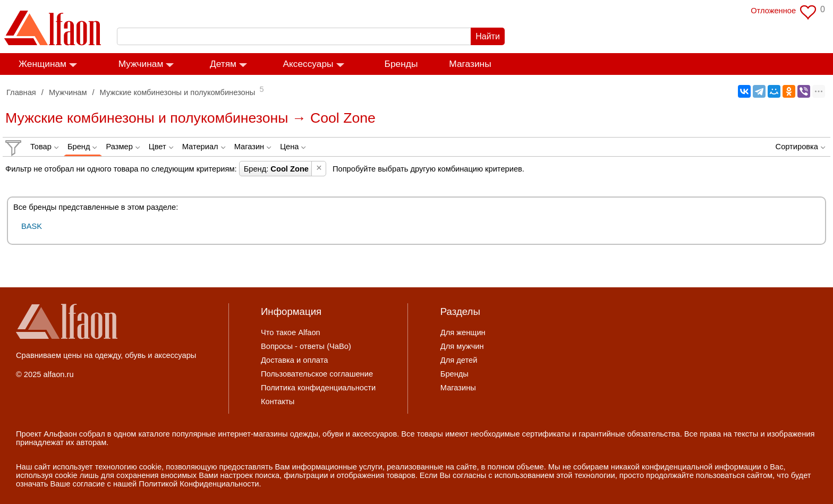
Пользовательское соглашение (317, 374)
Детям (223, 64)
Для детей (459, 360)
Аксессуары (308, 64)
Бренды (401, 64)
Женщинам (42, 64)
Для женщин (463, 332)
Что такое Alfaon (291, 332)
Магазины (470, 64)
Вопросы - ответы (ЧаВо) (306, 346)
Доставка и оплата (294, 360)
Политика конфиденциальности (318, 388)
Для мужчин (462, 346)
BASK (32, 226)
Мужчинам (141, 64)
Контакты (278, 402)
